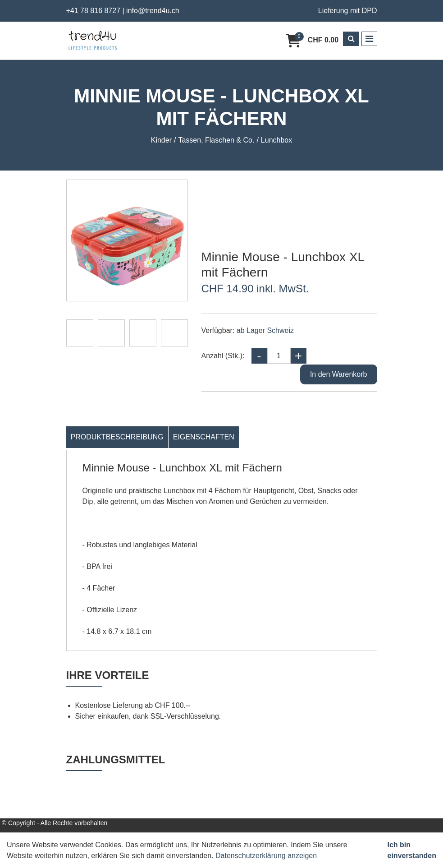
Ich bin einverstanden (412, 850)
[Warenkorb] (312, 41)
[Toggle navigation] (369, 39)
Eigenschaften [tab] (204, 437)
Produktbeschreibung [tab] (117, 437)
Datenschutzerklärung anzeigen (266, 856)
